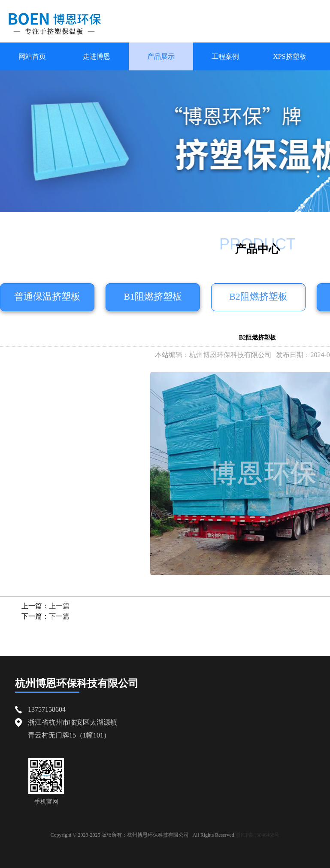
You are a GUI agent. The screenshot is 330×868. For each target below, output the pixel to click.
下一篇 (59, 616)
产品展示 (161, 56)
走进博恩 (97, 56)
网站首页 (32, 56)
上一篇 (59, 606)
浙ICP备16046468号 (258, 835)
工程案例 (225, 56)
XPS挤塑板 (289, 56)
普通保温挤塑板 (47, 296)
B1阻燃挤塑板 (153, 296)
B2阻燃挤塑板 (258, 296)
